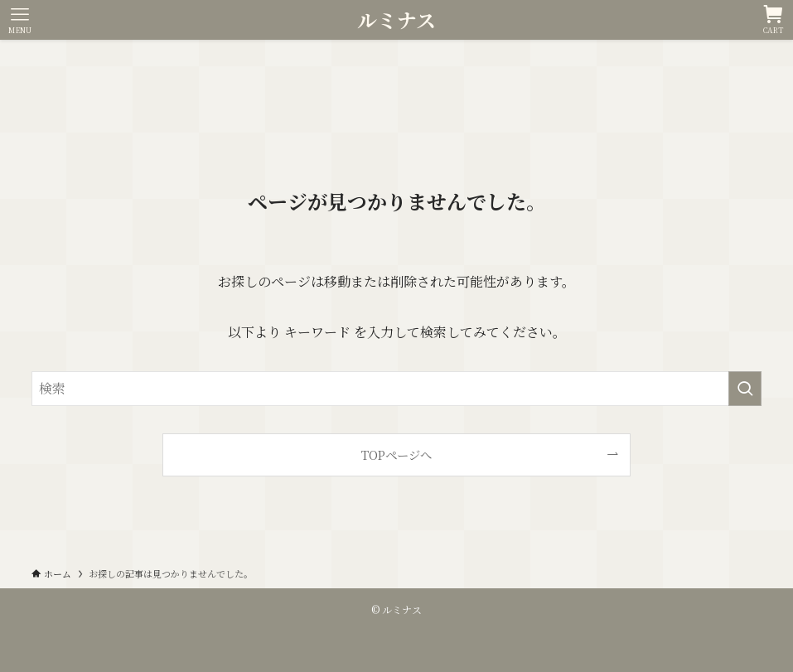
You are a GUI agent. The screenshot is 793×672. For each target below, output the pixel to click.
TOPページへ (396, 454)
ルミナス (396, 20)
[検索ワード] (396, 389)
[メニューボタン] (20, 20)
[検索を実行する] (745, 389)
